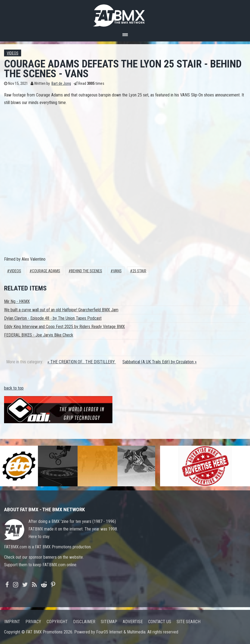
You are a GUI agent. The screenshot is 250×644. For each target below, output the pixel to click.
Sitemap (109, 622)
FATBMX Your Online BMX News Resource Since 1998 (125, 14)
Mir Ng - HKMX (17, 301)
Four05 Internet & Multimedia (121, 632)
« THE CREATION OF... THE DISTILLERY (82, 362)
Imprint (12, 622)
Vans (117, 271)
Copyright (57, 622)
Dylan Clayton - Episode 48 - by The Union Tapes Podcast (53, 318)
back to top (14, 388)
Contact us (160, 622)
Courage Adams (46, 271)
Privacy (33, 622)
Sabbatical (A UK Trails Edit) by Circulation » (160, 362)
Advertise (133, 622)
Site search (189, 622)
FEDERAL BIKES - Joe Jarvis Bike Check (39, 335)
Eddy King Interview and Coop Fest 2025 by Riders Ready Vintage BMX (64, 327)
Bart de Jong (61, 84)
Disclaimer (84, 622)
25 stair (139, 271)
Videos (13, 53)
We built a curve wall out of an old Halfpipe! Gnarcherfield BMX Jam (61, 310)
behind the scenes (87, 271)
